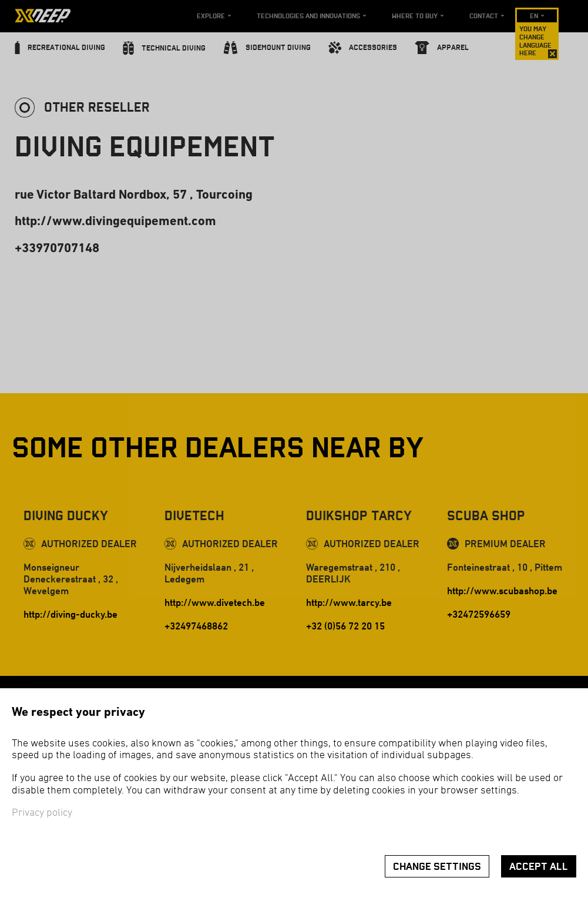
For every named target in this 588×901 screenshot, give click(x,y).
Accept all (539, 867)
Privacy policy (42, 813)
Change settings (437, 867)
